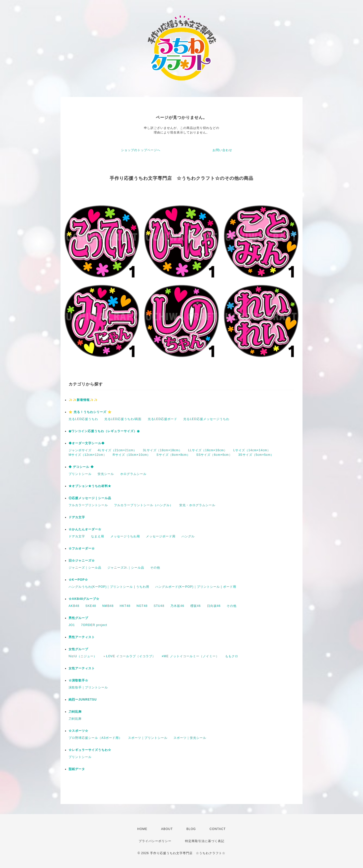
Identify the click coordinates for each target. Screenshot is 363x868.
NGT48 (142, 606)
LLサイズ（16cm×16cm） (208, 450)
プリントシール (80, 474)
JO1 (72, 625)
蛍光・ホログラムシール (197, 505)
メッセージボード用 (161, 536)
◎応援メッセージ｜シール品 (90, 498)
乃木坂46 (177, 606)
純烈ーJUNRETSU (83, 700)
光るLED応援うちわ (83, 419)
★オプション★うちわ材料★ (90, 486)
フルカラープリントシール (88, 505)
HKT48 (125, 606)
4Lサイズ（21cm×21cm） (117, 450)
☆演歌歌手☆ (78, 680)
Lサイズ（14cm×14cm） (252, 450)
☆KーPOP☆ (78, 580)
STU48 (159, 606)
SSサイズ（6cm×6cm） (214, 455)
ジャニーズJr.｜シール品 (126, 568)
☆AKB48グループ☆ (84, 599)
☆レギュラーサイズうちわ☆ (90, 750)
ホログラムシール (133, 474)
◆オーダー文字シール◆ (87, 443)
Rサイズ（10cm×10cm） (131, 455)
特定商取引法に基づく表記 (205, 841)
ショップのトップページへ (141, 150)
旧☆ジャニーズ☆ (82, 561)
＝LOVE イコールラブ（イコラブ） (129, 656)
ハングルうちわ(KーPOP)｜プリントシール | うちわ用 (109, 587)
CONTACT (218, 829)
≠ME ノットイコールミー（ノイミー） (190, 656)
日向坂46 (214, 606)
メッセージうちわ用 (125, 536)
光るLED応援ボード (162, 419)
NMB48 (108, 606)
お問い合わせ (222, 150)
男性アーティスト (82, 637)
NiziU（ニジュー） (83, 656)
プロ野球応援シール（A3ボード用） (95, 738)
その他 (155, 568)
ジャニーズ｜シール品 (85, 568)
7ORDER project (94, 625)
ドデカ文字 (77, 517)
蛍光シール (106, 474)
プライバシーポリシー (155, 841)
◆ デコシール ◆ (81, 467)
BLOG (191, 829)
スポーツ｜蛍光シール (190, 738)
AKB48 (74, 606)
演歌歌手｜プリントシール (88, 687)
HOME (142, 829)
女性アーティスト (82, 668)
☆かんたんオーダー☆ (85, 529)
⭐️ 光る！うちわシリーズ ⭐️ (90, 412)
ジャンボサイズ (80, 450)
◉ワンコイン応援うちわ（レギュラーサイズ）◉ (104, 431)
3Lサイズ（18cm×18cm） (162, 450)
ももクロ (232, 656)
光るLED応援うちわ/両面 (123, 419)
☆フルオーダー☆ (82, 548)
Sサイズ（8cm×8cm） (173, 455)
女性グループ (78, 649)
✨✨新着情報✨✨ (83, 400)
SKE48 (91, 606)
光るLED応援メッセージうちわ (206, 419)
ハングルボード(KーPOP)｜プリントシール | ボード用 (196, 587)
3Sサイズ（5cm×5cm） (256, 455)
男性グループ (78, 618)
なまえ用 (98, 536)
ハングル (188, 536)
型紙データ (77, 769)
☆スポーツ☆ (78, 731)
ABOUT (167, 829)
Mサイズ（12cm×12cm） (88, 455)
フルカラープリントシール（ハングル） (143, 505)
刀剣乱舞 (75, 712)
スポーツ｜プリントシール (148, 738)
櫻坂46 (195, 606)
